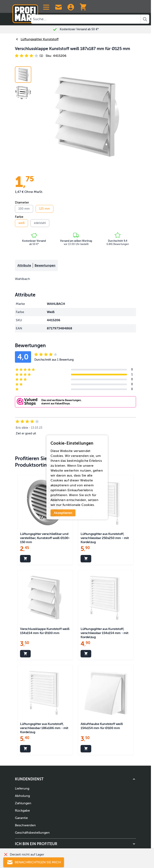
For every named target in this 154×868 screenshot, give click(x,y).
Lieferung (22, 789)
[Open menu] (46, 7)
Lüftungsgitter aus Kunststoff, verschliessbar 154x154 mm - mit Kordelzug (105, 633)
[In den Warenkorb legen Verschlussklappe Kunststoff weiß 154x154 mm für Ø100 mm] (25, 654)
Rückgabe (22, 811)
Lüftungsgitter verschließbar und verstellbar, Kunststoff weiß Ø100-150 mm (45, 538)
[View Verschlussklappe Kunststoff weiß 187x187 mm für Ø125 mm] (23, 93)
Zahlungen (23, 803)
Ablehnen (58, 500)
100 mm (24, 209)
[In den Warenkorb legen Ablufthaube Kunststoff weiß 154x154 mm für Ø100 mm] (86, 749)
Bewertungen (45, 265)
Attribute (24, 265)
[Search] (145, 19)
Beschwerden (25, 825)
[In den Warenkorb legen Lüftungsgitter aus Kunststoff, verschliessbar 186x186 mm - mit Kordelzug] (25, 749)
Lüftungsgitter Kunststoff (37, 39)
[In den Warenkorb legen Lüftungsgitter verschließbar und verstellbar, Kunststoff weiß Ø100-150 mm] (25, 559)
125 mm (44, 209)
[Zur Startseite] (25, 12)
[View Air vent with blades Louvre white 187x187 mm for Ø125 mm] (23, 75)
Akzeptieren (63, 513)
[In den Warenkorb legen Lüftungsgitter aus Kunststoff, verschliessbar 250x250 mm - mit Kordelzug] (86, 559)
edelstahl (40, 223)
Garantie (21, 818)
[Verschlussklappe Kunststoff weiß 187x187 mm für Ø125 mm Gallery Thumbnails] (23, 84)
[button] (29, 56)
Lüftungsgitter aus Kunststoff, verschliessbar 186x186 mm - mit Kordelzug (44, 728)
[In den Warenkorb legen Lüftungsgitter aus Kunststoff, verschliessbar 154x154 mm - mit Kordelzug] (86, 654)
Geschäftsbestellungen (32, 833)
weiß (21, 223)
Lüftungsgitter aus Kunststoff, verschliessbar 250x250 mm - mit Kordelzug (105, 538)
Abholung (22, 796)
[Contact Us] (58, 7)
